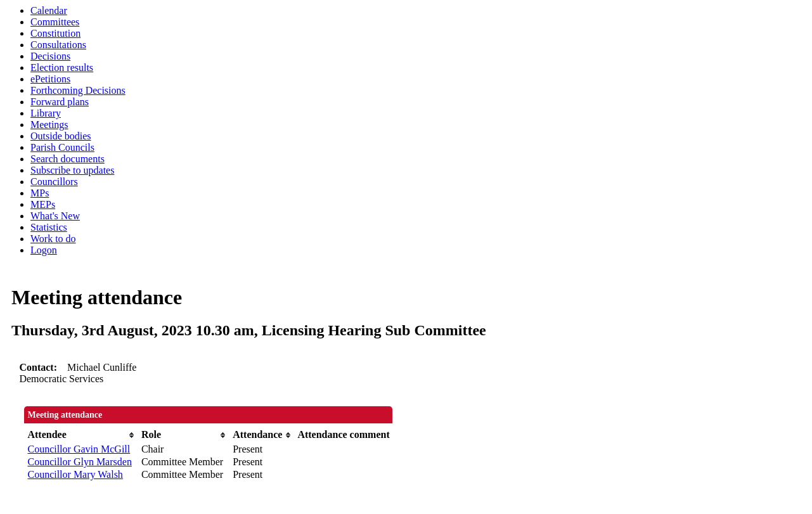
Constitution (55, 33)
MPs (40, 193)
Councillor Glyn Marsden (79, 462)
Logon (44, 250)
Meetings (49, 125)
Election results (62, 67)
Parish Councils (62, 147)
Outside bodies (61, 136)
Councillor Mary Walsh (75, 474)
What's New (55, 216)
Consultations (58, 45)
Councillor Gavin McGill (79, 449)
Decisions (50, 56)
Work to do (53, 239)
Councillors (54, 182)
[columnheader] (81, 435)
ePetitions (50, 79)
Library (46, 113)
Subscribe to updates (72, 170)
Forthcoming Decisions (78, 90)
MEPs (43, 204)
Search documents (68, 159)
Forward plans (60, 102)
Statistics (49, 227)
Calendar (49, 10)
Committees (55, 22)
